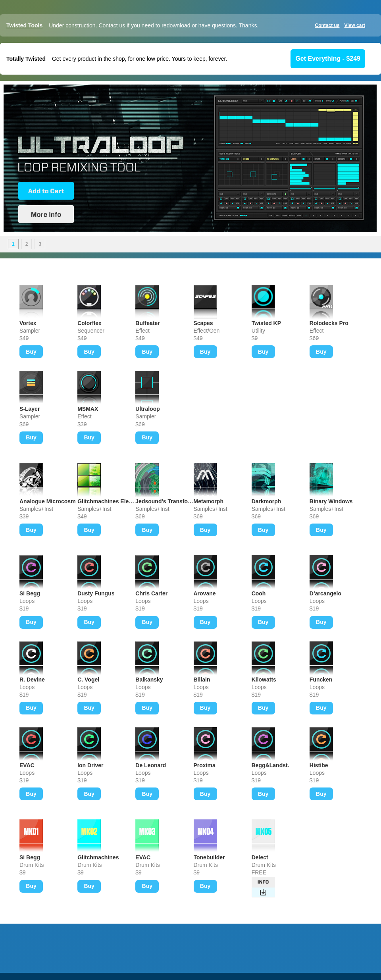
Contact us (327, 25)
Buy (31, 352)
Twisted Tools (24, 25)
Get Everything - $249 (328, 59)
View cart (355, 25)
